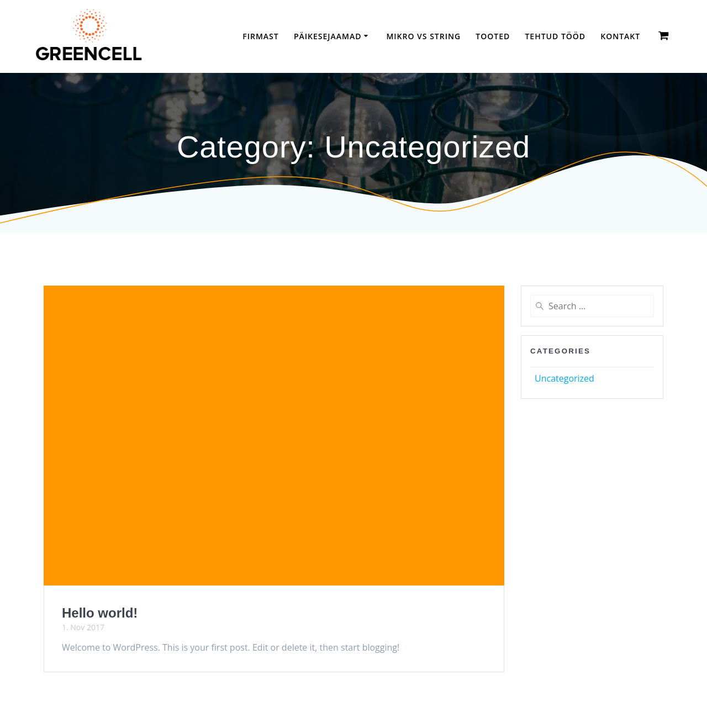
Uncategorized (564, 378)
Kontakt (620, 36)
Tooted (493, 36)
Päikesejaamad (328, 36)
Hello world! (100, 613)
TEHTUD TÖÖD (555, 36)
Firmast (260, 36)
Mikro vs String (423, 36)
